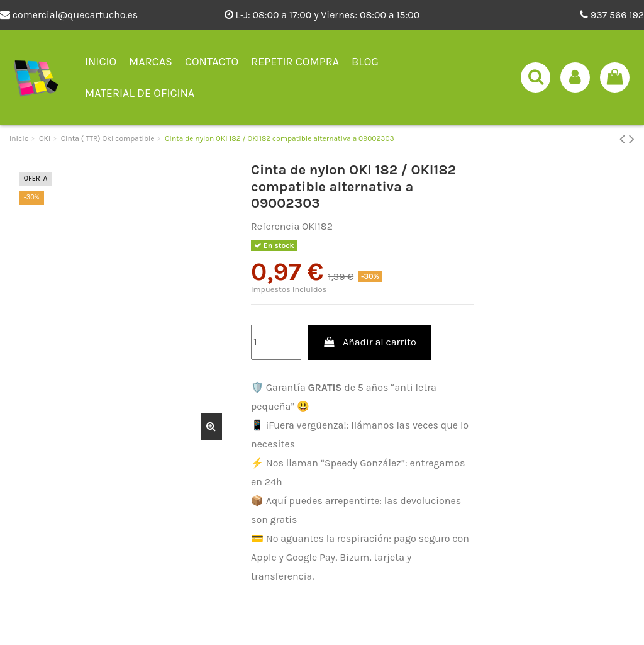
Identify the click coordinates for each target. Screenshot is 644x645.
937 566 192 (612, 15)
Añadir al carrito (369, 342)
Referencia (275, 226)
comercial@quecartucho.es (69, 15)
